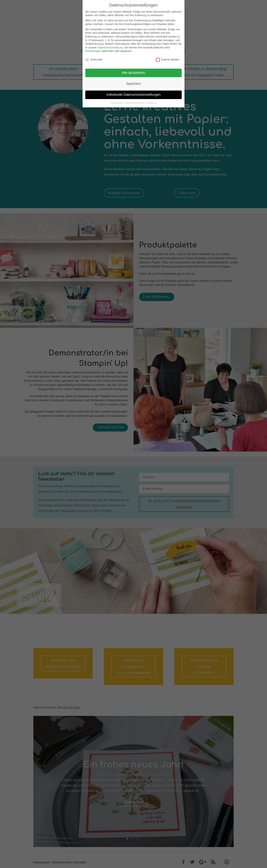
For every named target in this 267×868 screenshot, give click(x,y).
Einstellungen (93, 51)
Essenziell (94, 60)
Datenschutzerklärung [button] (135, 103)
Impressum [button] (152, 103)
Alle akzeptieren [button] (134, 73)
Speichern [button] (134, 84)
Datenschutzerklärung (110, 47)
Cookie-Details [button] (117, 103)
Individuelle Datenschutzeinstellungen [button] (134, 95)
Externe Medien (168, 60)
